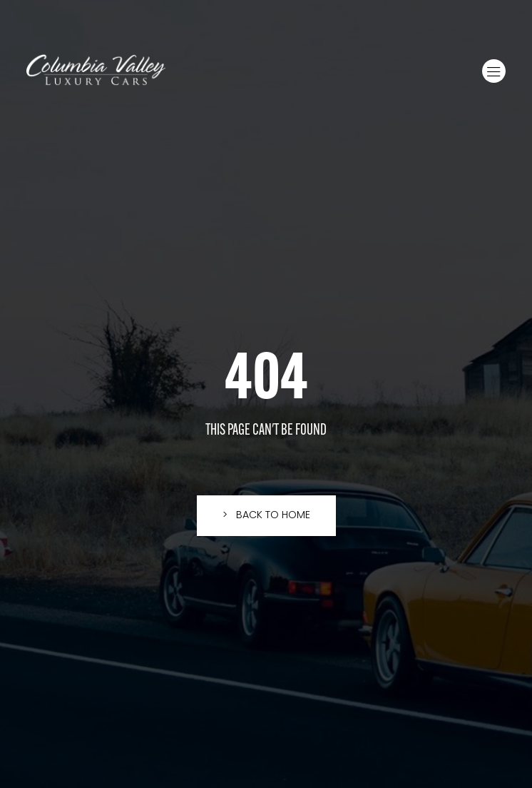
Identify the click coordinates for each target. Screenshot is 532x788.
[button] (494, 71)
